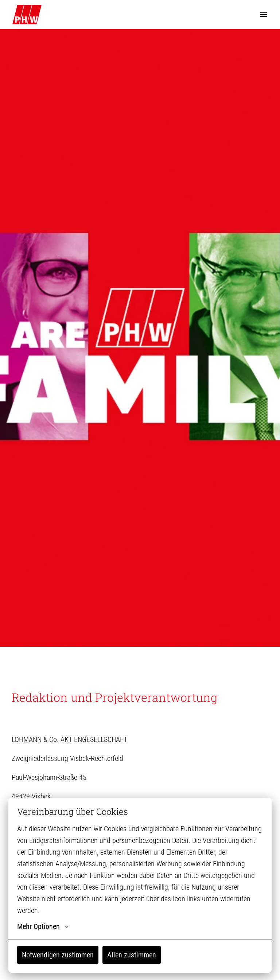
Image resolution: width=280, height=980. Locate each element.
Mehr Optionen (43, 926)
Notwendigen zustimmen (58, 955)
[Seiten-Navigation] (264, 15)
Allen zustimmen (132, 955)
